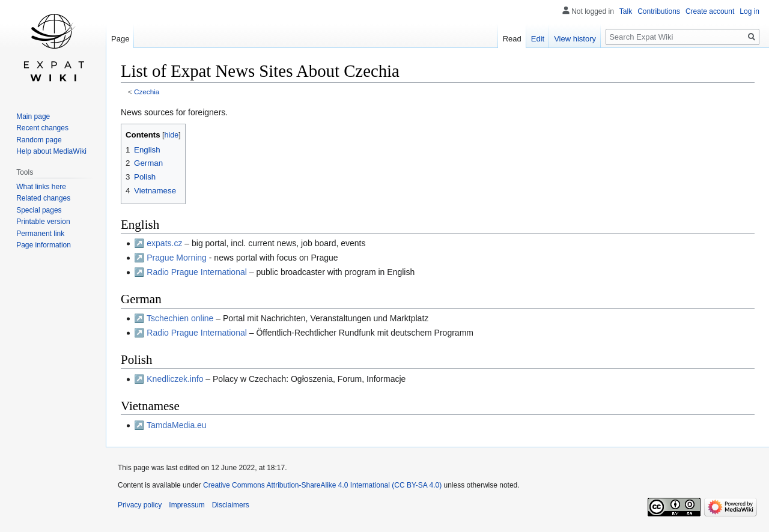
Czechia (147, 92)
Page (120, 39)
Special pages (39, 210)
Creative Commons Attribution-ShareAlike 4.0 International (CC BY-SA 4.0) (322, 485)
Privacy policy (140, 505)
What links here (41, 187)
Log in (749, 11)
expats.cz (164, 243)
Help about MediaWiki (51, 151)
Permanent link (40, 234)
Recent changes (42, 128)
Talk (626, 11)
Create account (710, 11)
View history (575, 39)
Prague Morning (177, 258)
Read (512, 39)
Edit (538, 39)
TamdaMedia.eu (177, 425)
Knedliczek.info (175, 379)
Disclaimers (231, 505)
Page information (44, 245)
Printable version (43, 222)
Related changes (43, 198)
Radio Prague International (197, 272)
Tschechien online (180, 318)
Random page (39, 140)
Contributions (659, 11)
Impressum (187, 505)
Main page (33, 116)
